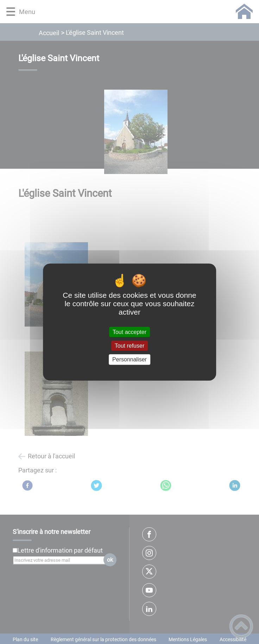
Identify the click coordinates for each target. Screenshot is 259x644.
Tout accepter (129, 332)
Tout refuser (129, 346)
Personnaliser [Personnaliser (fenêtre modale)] (129, 359)
